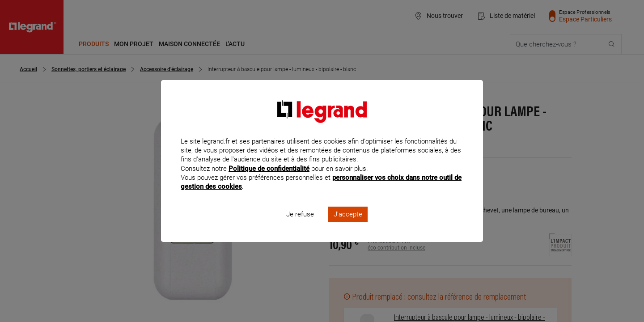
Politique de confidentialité (269, 180)
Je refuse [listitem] (300, 226)
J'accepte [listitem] (348, 226)
